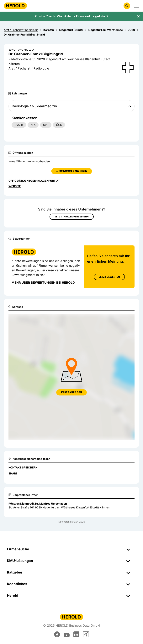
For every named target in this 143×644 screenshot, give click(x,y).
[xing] (86, 634)
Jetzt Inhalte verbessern (72, 217)
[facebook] (57, 634)
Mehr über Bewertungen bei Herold (43, 283)
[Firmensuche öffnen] (127, 6)
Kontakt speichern (23, 467)
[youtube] (67, 634)
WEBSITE (15, 186)
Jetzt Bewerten (109, 277)
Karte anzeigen (71, 392)
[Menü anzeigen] (137, 6)
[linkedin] (76, 634)
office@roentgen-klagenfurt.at (34, 181)
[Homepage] (15, 6)
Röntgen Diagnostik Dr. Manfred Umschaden (38, 504)
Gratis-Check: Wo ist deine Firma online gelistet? (72, 16)
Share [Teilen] (13, 473)
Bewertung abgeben (21, 50)
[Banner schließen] (138, 16)
